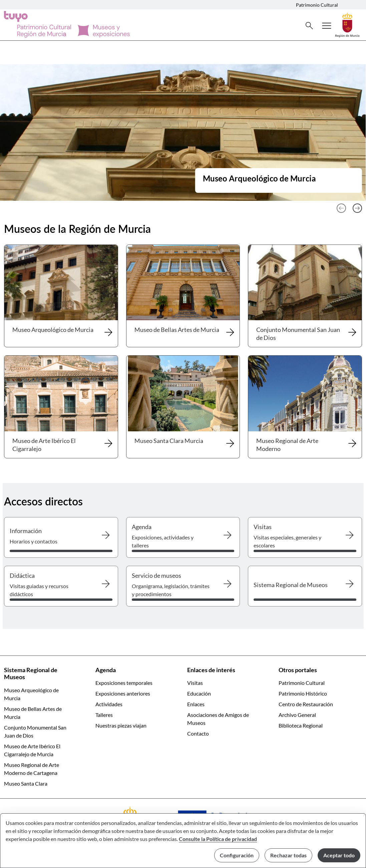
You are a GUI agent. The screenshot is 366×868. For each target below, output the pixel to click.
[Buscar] (309, 26)
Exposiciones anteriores (123, 693)
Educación (199, 693)
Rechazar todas (288, 855)
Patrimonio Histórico (303, 693)
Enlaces (196, 704)
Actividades (109, 704)
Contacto (198, 733)
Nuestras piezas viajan (121, 725)
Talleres (104, 715)
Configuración (237, 855)
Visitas (195, 683)
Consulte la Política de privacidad (218, 839)
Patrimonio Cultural (317, 5)
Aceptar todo (339, 855)
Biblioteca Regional (301, 725)
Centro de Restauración (306, 704)
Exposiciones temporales (124, 683)
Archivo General (297, 715)
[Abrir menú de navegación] (327, 26)
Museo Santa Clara (26, 783)
